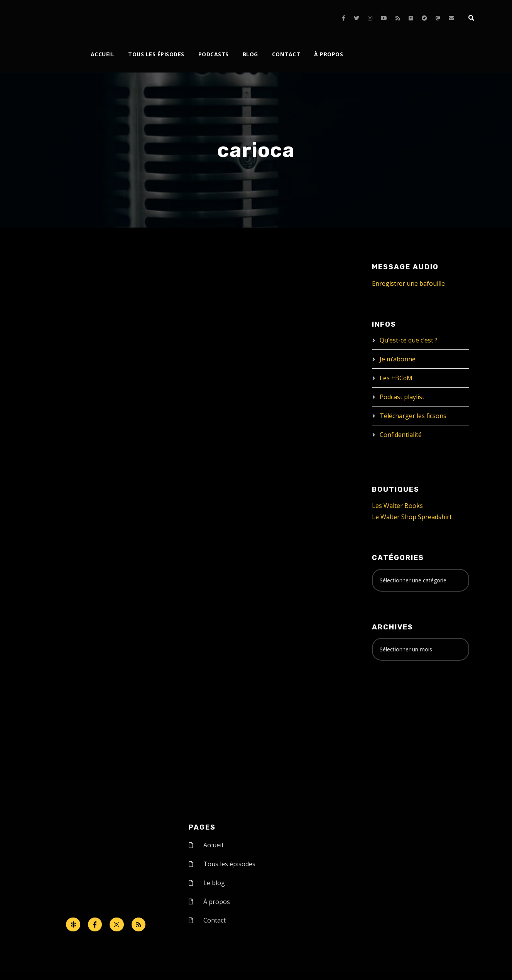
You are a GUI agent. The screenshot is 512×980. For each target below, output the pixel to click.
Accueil (103, 54)
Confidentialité (401, 435)
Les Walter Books (397, 506)
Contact (286, 54)
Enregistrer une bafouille (408, 283)
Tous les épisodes (156, 54)
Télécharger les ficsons (413, 416)
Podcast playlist (402, 397)
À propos (329, 54)
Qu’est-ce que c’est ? (409, 340)
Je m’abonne (398, 359)
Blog (250, 54)
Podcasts (214, 54)
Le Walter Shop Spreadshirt (412, 517)
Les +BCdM (396, 378)
